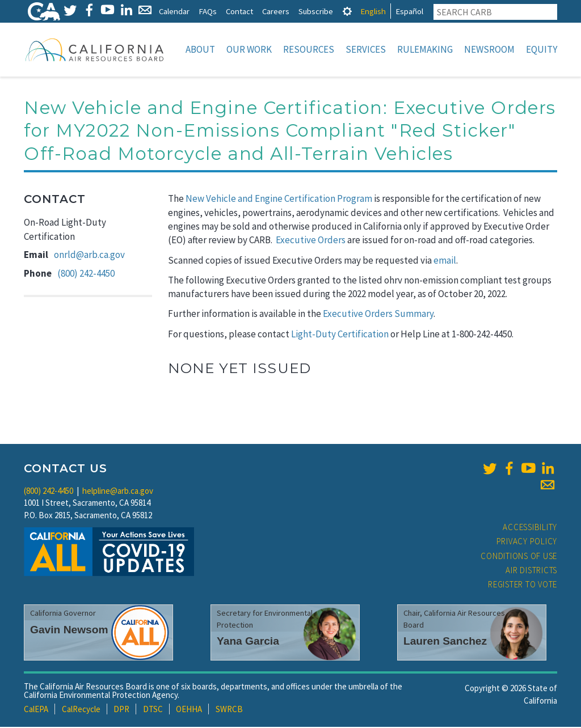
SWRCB (229, 710)
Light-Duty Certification (340, 335)
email (445, 261)
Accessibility (530, 528)
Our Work (249, 49)
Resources (309, 49)
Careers (276, 11)
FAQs (208, 11)
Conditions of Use (519, 557)
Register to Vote (523, 585)
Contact (239, 11)
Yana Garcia (248, 642)
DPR (121, 710)
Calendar (174, 11)
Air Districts (531, 571)
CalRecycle (81, 710)
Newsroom (489, 49)
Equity (542, 49)
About (200, 49)
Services (366, 49)
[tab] (347, 11)
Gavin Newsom (69, 631)
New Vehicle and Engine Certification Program (279, 200)
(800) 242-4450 (86, 274)
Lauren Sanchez (445, 642)
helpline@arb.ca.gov (118, 492)
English (373, 11)
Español (409, 11)
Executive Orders (311, 241)
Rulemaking (425, 49)
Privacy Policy (527, 542)
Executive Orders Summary (378, 315)
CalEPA (36, 710)
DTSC (153, 710)
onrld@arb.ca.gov (89, 256)
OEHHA (189, 710)
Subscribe (316, 11)
